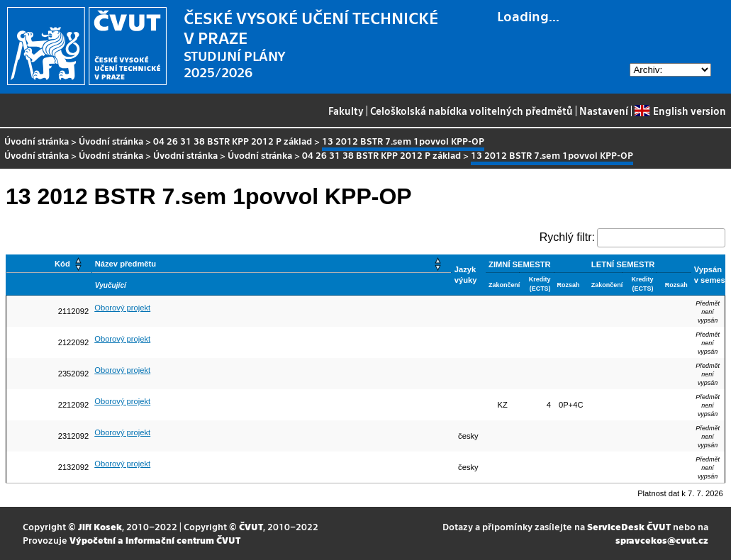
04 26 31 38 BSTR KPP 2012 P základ (233, 141)
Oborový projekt (122, 308)
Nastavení (604, 111)
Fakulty (346, 111)
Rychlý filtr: (567, 237)
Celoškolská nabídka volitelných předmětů (471, 111)
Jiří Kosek (100, 526)
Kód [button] (62, 264)
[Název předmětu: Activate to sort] (271, 264)
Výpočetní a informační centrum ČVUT (155, 540)
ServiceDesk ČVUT (629, 526)
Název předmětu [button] (125, 264)
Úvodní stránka (37, 141)
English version (680, 111)
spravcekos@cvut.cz (662, 540)
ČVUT (251, 526)
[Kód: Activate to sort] (49, 264)
